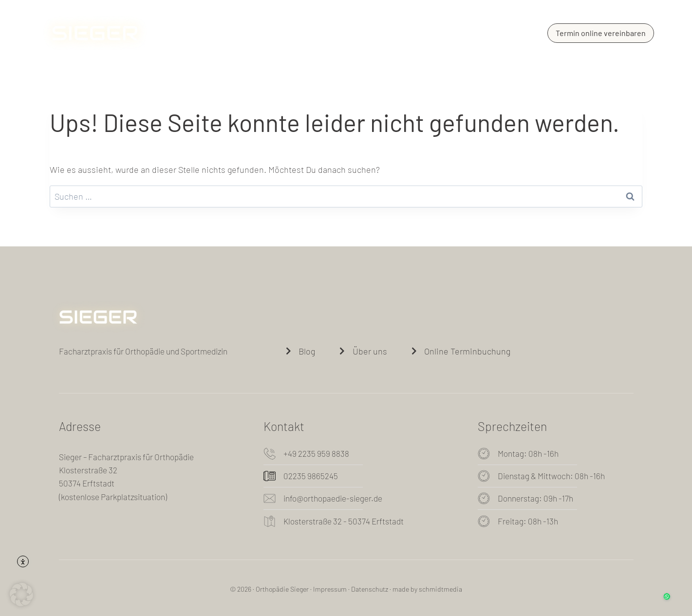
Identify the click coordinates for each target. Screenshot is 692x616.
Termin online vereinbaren (601, 33)
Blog (375, 33)
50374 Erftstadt (87, 483)
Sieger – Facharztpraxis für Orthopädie (126, 457)
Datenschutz (370, 589)
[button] (21, 595)
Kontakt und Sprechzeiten (460, 33)
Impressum (330, 589)
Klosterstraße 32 (88, 470)
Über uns (274, 33)
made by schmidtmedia (427, 589)
